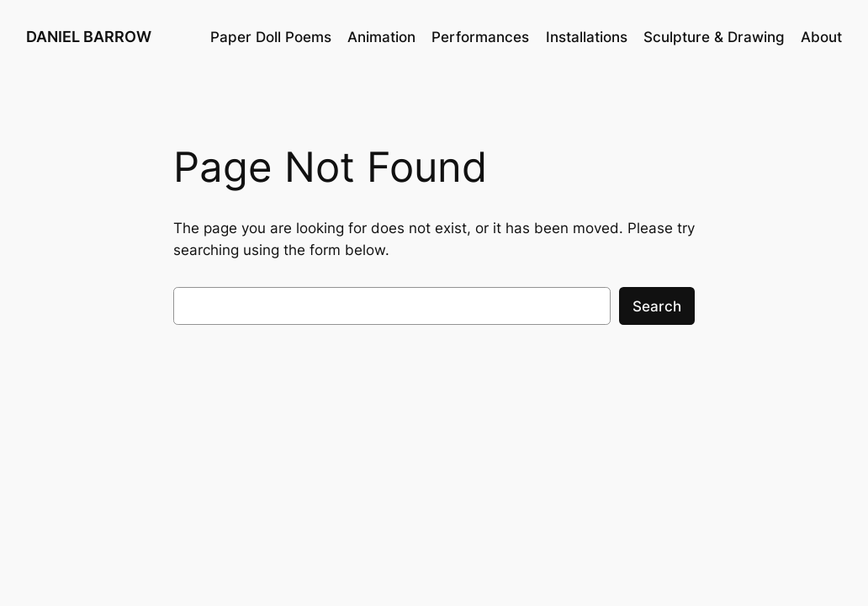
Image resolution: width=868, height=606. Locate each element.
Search (657, 306)
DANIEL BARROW (89, 37)
